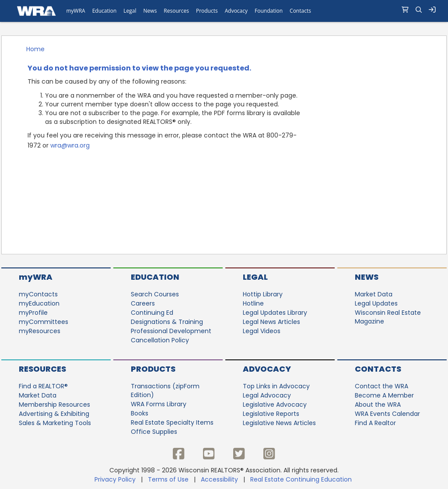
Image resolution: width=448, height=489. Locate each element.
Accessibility (219, 479)
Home (35, 49)
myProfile (33, 313)
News (367, 277)
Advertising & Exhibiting (54, 414)
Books (140, 413)
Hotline (253, 303)
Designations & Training (167, 322)
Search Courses (155, 294)
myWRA (36, 277)
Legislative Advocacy (275, 405)
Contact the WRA (381, 386)
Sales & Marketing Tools (55, 423)
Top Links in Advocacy (276, 386)
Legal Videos (262, 331)
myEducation (39, 303)
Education (155, 277)
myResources (40, 331)
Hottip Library (263, 294)
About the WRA (378, 405)
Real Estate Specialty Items (172, 422)
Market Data (374, 294)
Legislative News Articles (279, 423)
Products (153, 369)
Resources (42, 369)
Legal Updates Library (275, 313)
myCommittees (44, 322)
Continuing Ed (152, 313)
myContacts (38, 294)
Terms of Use (168, 479)
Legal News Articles (271, 322)
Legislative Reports (271, 414)
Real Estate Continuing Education (302, 479)
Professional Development (171, 331)
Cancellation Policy (160, 340)
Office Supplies (154, 432)
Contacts (378, 369)
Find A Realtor (375, 423)
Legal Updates (376, 303)
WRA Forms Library (159, 404)
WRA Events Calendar (387, 414)
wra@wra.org (70, 145)
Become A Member (384, 395)
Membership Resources (54, 405)
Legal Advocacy (267, 395)
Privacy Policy (115, 479)
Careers (143, 303)
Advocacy (267, 369)
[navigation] (224, 11)
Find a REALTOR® (43, 386)
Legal (255, 277)
